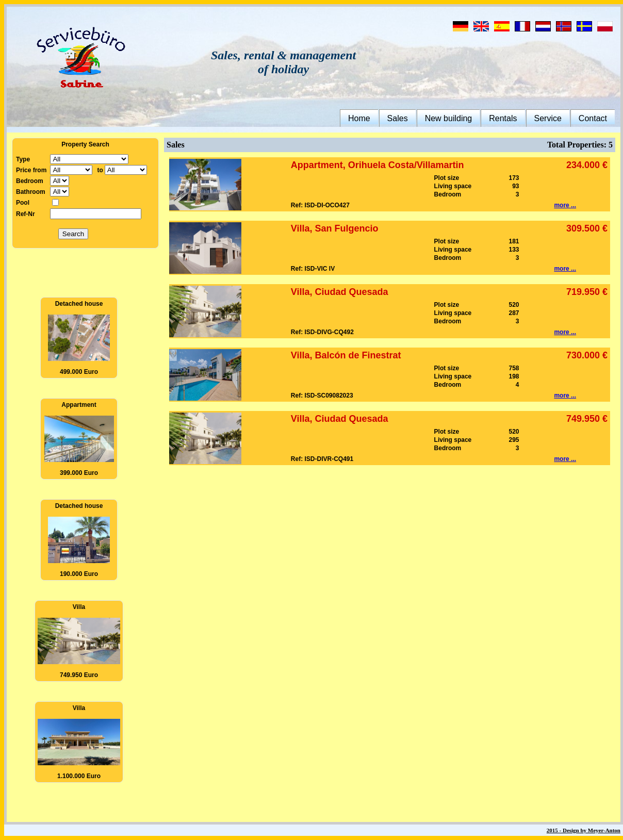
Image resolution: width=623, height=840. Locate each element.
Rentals (503, 118)
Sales (398, 118)
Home (359, 118)
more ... (565, 205)
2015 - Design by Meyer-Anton (584, 830)
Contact (593, 118)
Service (548, 118)
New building (449, 118)
